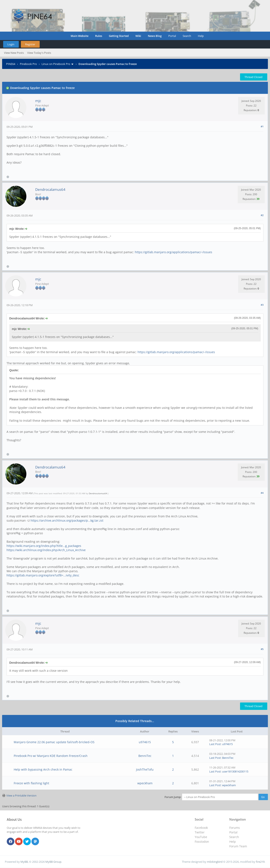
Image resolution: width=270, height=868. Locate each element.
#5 (262, 649)
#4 (262, 493)
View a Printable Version (21, 795)
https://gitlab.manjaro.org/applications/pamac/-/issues (173, 252)
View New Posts (14, 53)
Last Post (215, 744)
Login (11, 44)
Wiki (138, 36)
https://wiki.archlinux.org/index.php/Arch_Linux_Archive (46, 550)
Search (187, 36)
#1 (262, 126)
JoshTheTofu (145, 769)
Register (30, 44)
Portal (172, 36)
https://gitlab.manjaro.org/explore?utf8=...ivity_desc (43, 575)
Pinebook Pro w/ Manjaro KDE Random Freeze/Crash (51, 756)
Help (201, 36)
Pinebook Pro (28, 64)
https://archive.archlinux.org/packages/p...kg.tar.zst (67, 520)
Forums (235, 828)
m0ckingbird (215, 862)
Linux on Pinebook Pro (56, 64)
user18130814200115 (235, 771)
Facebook (201, 828)
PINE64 (11, 64)
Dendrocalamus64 (50, 189)
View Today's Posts (39, 53)
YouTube (201, 837)
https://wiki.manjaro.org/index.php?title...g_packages (44, 546)
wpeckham (145, 783)
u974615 (145, 742)
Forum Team (238, 846)
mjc (38, 101)
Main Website (80, 36)
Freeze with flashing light (31, 783)
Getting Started (119, 36)
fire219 (260, 862)
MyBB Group (53, 862)
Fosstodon (202, 842)
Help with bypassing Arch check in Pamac (43, 769)
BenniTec (145, 756)
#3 (262, 305)
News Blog (155, 36)
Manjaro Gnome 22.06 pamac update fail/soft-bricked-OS (54, 742)
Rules (99, 36)
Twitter (200, 832)
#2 (262, 215)
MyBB (24, 862)
